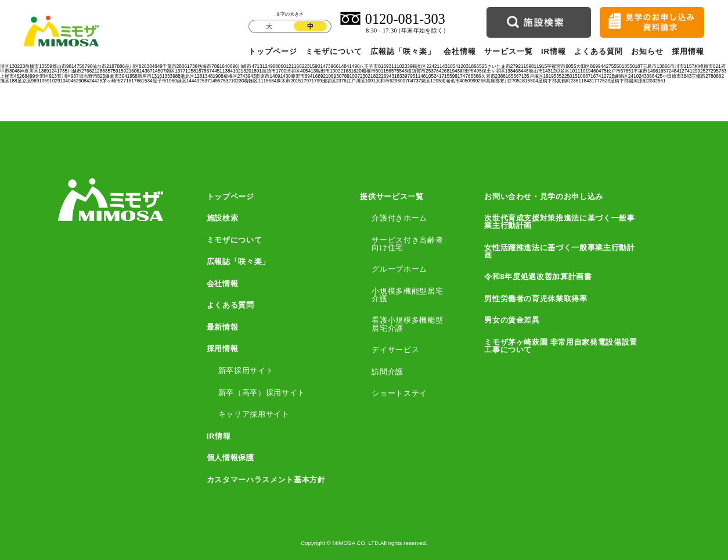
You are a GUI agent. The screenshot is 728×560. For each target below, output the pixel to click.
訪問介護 (388, 372)
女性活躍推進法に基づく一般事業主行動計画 (559, 251)
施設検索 (223, 218)
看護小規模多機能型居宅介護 (407, 324)
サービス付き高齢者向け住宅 (407, 244)
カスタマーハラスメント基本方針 (266, 480)
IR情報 (554, 51)
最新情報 (223, 327)
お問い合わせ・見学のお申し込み (544, 196)
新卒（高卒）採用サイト (262, 393)
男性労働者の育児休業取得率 (536, 299)
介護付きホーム (399, 218)
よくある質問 (599, 51)
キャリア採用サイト (254, 414)
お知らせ (647, 51)
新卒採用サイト (246, 371)
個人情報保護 (230, 458)
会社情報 (460, 51)
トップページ (273, 51)
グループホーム (399, 269)
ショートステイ (399, 393)
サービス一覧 (509, 51)
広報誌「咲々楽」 (403, 51)
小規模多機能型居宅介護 (407, 295)
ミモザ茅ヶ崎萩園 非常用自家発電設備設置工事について (561, 346)
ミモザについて (334, 51)
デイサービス (395, 350)
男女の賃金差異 (512, 320)
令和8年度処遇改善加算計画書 (538, 277)
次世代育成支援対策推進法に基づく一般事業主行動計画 (559, 222)
